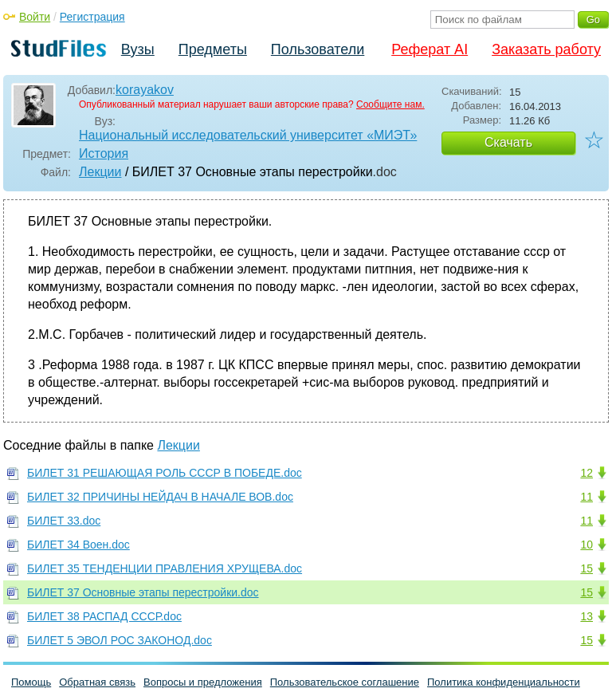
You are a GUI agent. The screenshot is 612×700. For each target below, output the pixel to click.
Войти (35, 17)
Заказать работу (546, 49)
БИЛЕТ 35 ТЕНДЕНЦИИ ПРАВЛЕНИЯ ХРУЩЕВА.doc (165, 568)
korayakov (145, 90)
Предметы (213, 49)
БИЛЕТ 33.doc (64, 521)
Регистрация (92, 17)
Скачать (508, 142)
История (104, 153)
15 (586, 568)
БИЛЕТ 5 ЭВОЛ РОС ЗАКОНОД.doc (120, 640)
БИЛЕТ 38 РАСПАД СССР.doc (104, 616)
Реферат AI (430, 49)
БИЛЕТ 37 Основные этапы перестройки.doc (143, 592)
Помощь (31, 682)
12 (586, 473)
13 (586, 616)
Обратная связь (97, 682)
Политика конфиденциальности (504, 682)
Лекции (100, 172)
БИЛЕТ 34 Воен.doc (78, 545)
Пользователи (318, 49)
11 (586, 497)
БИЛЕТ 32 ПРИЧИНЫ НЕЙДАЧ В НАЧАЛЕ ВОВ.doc (160, 497)
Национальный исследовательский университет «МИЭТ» (248, 135)
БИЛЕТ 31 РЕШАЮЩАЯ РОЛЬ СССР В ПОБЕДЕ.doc (165, 473)
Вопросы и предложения (203, 682)
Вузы (138, 49)
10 (586, 545)
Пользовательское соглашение (345, 682)
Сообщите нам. (390, 104)
